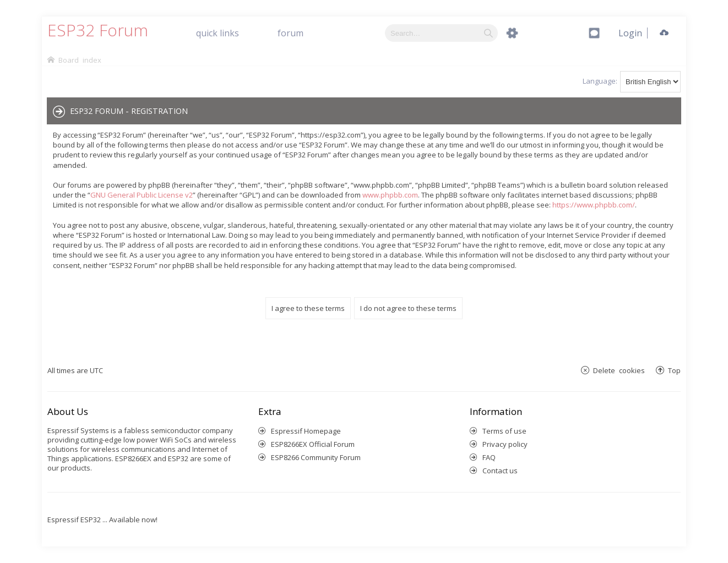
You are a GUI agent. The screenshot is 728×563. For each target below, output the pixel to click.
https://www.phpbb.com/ (594, 205)
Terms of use (504, 431)
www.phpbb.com (390, 195)
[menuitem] (630, 33)
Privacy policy (505, 444)
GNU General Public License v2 (142, 195)
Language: (600, 81)
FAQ (489, 457)
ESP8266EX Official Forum (313, 444)
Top (674, 370)
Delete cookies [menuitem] (619, 370)
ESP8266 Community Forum (316, 457)
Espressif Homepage (306, 431)
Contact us (500, 471)
